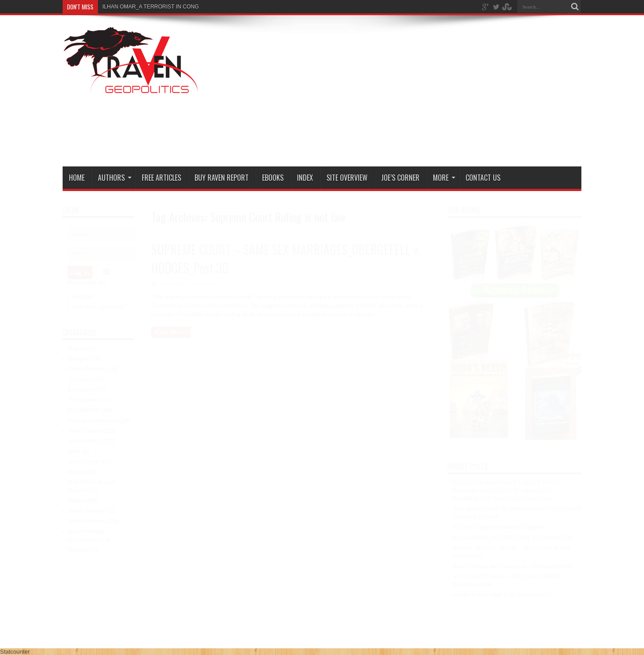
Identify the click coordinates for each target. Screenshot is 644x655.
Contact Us (483, 178)
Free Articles (161, 178)
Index (305, 178)
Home (77, 178)
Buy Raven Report (222, 178)
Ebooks (273, 178)
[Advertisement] (419, 93)
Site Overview (347, 178)
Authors (115, 178)
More (444, 178)
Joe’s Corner (400, 178)
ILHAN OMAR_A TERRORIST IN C (144, 7)
